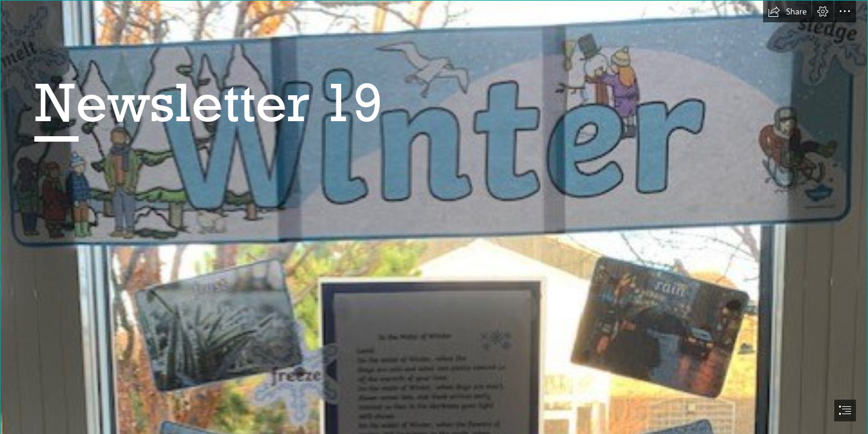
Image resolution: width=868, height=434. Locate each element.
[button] (787, 11)
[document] (434, 217)
